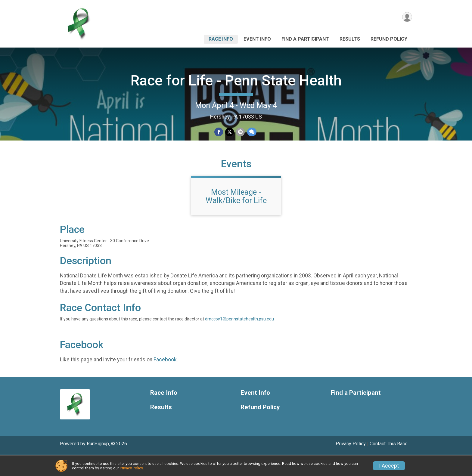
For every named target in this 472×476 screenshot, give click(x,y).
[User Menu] (407, 18)
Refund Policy (389, 39)
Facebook (165, 381)
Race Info (221, 39)
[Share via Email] (240, 132)
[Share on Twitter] (230, 132)
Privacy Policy (131, 468)
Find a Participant (305, 39)
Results (350, 39)
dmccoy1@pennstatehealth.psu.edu (239, 341)
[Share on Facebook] (219, 132)
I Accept (389, 466)
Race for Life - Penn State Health (236, 80)
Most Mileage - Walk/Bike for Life (236, 218)
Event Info (257, 39)
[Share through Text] (251, 132)
